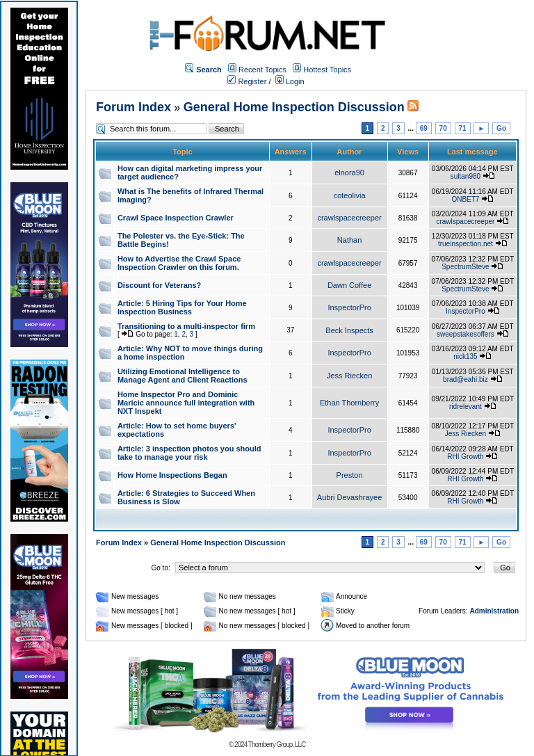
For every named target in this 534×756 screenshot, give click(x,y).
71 (463, 128)
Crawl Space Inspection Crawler (176, 218)
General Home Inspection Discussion (294, 107)
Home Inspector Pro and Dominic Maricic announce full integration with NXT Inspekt (186, 403)
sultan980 (466, 176)
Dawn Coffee (349, 285)
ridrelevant (466, 407)
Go (501, 128)
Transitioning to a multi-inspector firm (186, 326)
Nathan (349, 240)
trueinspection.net (466, 244)
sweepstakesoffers (466, 334)
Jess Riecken (349, 376)
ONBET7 (465, 199)
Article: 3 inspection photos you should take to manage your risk (189, 453)
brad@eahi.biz (466, 379)
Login (290, 81)
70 (443, 128)
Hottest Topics (327, 70)
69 (424, 128)
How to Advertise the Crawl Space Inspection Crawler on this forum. (179, 263)
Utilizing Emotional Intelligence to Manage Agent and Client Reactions (183, 376)
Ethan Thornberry (349, 403)
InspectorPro (349, 307)
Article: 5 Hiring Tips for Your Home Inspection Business (182, 307)
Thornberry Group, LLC (277, 745)
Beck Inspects (349, 330)
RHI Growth (465, 457)
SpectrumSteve (465, 267)
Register (247, 81)
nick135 (465, 356)
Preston (350, 475)
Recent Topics (262, 70)
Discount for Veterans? (159, 285)
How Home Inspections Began (172, 475)
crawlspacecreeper (349, 218)
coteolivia (350, 195)
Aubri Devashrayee (350, 497)
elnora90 (349, 172)
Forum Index (133, 107)
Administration (494, 611)
